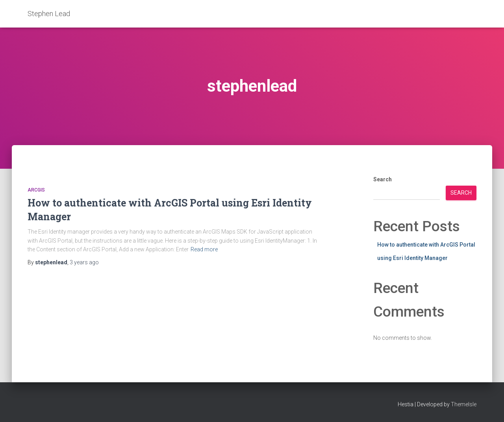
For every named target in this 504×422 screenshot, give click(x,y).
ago (84, 262)
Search (383, 179)
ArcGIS (36, 190)
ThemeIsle (464, 404)
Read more (204, 249)
